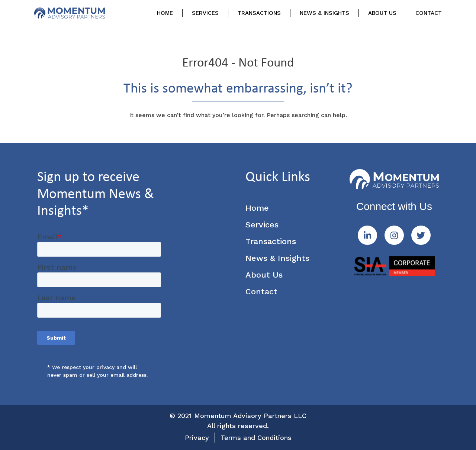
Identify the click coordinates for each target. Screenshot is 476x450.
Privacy (197, 438)
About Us (382, 13)
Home (165, 13)
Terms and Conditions (256, 438)
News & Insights (324, 13)
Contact (429, 13)
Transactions (259, 13)
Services (205, 13)
